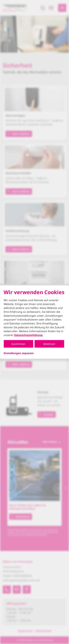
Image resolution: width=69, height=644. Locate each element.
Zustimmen (18, 344)
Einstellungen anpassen (19, 353)
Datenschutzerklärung (28, 335)
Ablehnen (49, 344)
